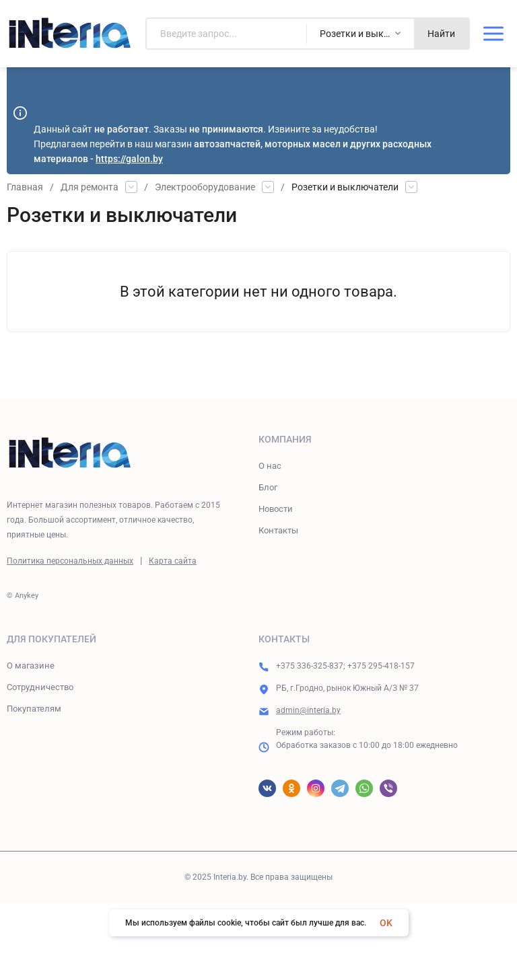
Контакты (278, 530)
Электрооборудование (205, 187)
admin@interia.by (308, 710)
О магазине (31, 666)
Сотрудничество (40, 687)
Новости (276, 509)
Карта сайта (173, 561)
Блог (268, 487)
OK (386, 923)
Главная (25, 187)
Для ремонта (90, 187)
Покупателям (34, 709)
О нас (270, 466)
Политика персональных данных (70, 561)
